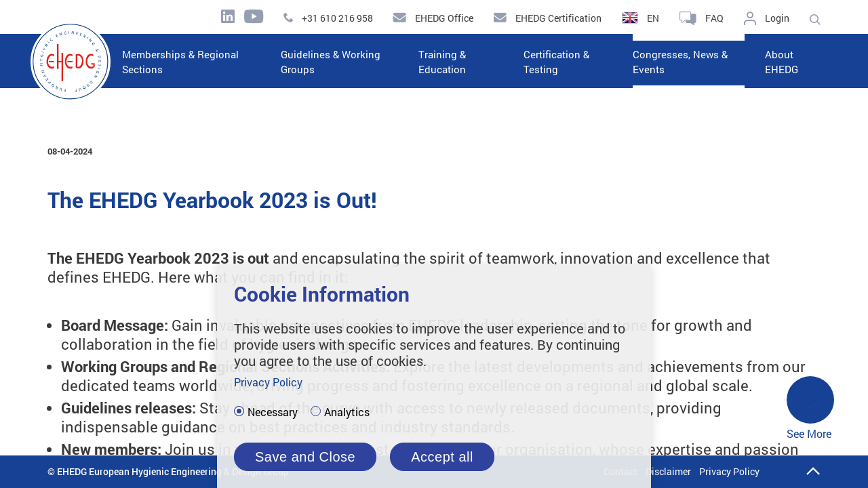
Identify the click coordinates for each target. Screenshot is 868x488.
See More (810, 409)
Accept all (442, 457)
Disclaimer (668, 471)
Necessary (273, 412)
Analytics (347, 412)
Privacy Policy (729, 471)
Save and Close (305, 457)
